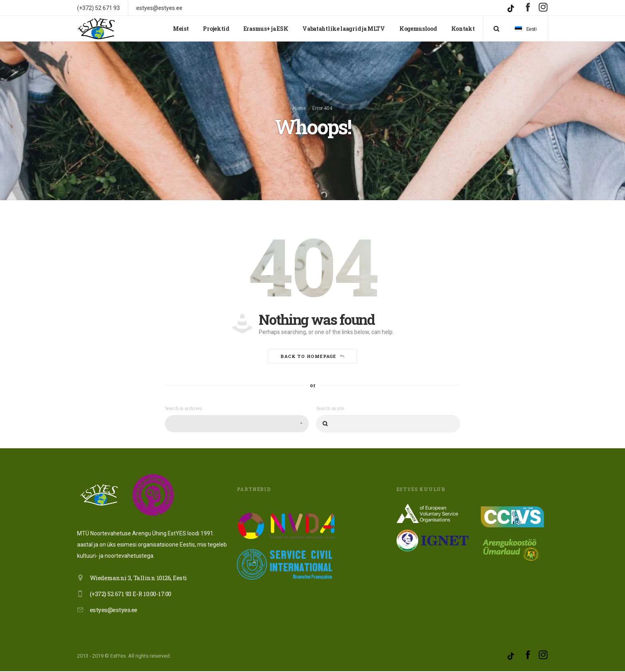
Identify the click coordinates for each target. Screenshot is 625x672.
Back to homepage (312, 357)
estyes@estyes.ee (114, 610)
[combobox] (237, 425)
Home (299, 109)
